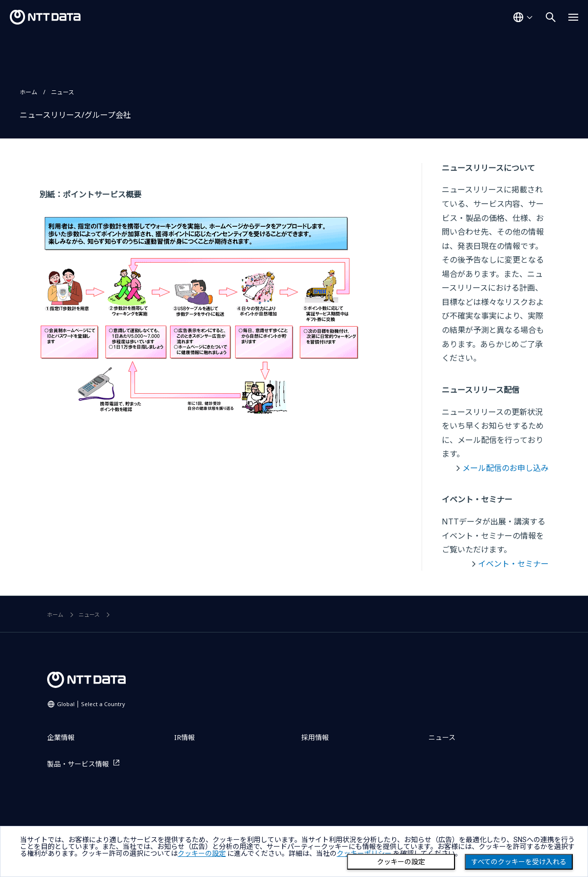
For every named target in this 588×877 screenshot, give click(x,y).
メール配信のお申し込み (506, 468)
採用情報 (315, 737)
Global (91, 704)
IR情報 (185, 737)
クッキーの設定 (401, 862)
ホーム (28, 92)
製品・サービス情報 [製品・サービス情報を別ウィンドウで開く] (78, 764)
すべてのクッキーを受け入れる (519, 862)
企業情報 (61, 737)
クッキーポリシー (364, 853)
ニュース (63, 92)
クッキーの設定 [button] (202, 853)
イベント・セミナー (513, 564)
